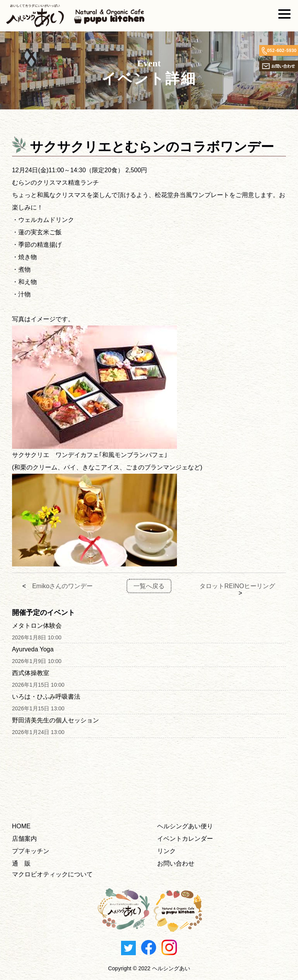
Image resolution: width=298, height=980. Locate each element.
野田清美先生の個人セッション (55, 720)
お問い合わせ (176, 863)
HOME (21, 826)
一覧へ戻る (149, 586)
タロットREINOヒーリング (237, 586)
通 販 (21, 863)
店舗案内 (24, 839)
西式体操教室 (31, 673)
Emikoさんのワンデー (62, 586)
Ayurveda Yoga (33, 649)
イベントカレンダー (185, 839)
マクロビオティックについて (52, 874)
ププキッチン (31, 851)
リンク (166, 851)
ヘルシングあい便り (185, 826)
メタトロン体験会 (37, 626)
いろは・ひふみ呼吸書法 (46, 697)
